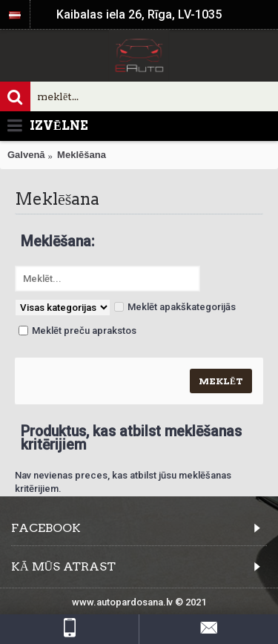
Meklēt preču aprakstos (77, 331)
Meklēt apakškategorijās (175, 307)
